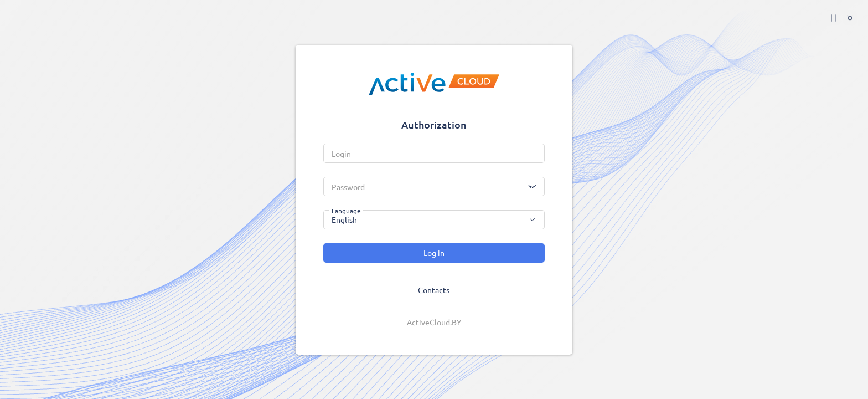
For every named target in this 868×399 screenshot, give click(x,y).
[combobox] (434, 220)
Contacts (434, 290)
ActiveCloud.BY (434, 322)
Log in (434, 253)
